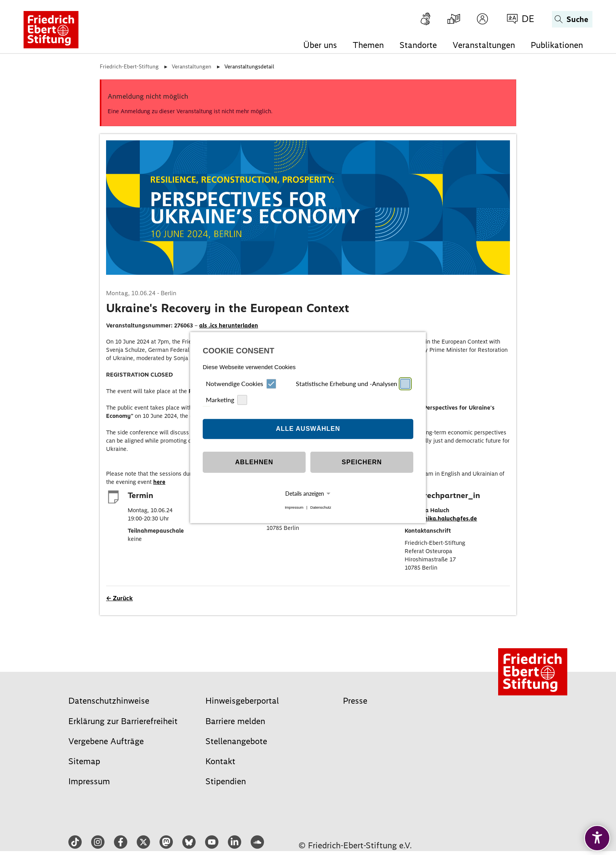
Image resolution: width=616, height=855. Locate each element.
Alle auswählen (308, 429)
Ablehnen (254, 462)
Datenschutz (321, 507)
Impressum (294, 507)
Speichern (362, 462)
